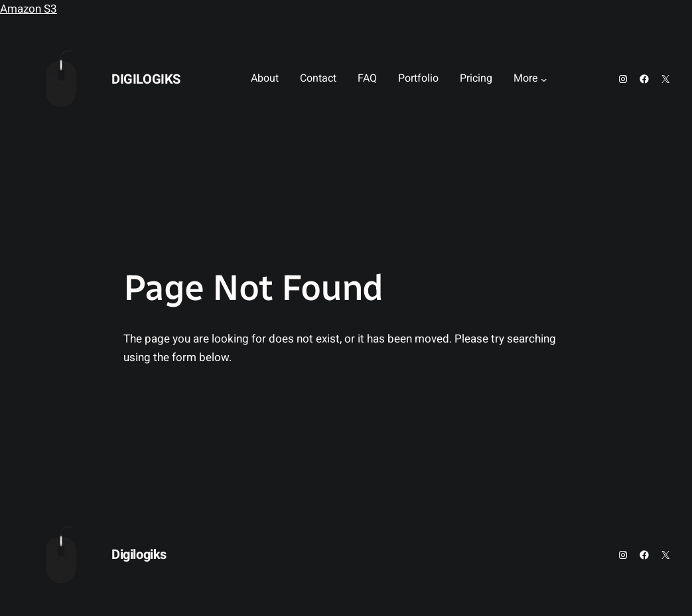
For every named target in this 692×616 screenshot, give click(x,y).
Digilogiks (146, 79)
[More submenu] (544, 79)
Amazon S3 (29, 9)
